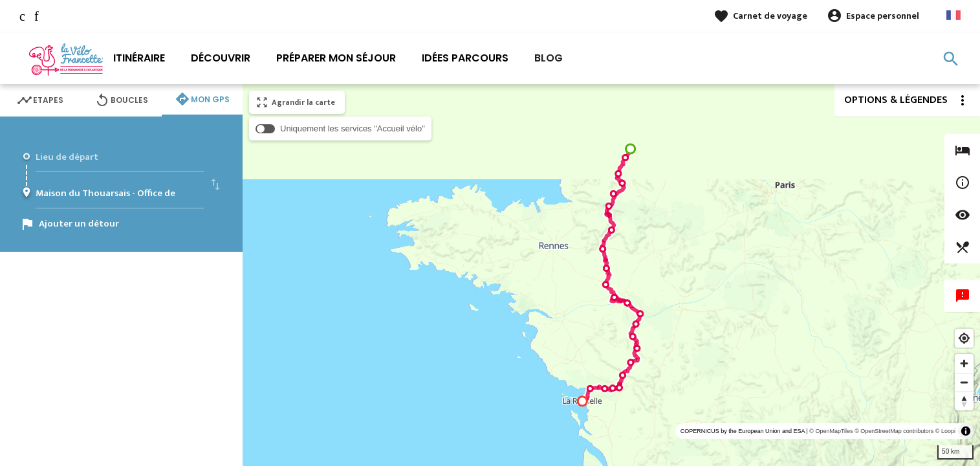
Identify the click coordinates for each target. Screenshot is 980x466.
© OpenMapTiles (831, 431)
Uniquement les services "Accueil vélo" (353, 128)
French (953, 15)
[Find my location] (964, 338)
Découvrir (221, 58)
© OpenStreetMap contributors (894, 431)
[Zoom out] (964, 382)
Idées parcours (465, 58)
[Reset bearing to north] (964, 401)
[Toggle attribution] (966, 431)
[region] (611, 275)
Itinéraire (139, 58)
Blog (549, 58)
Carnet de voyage (770, 16)
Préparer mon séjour (336, 58)
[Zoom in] (964, 363)
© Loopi (945, 431)
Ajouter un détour (79, 224)
